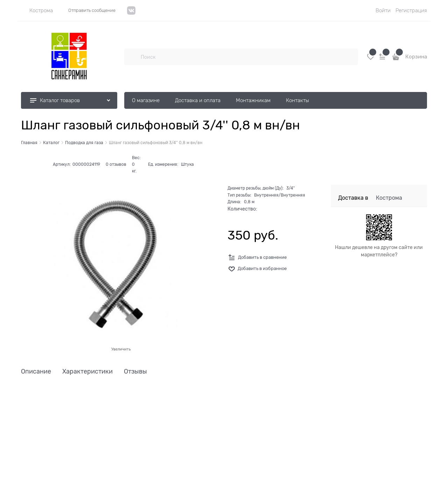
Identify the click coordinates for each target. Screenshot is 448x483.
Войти (383, 10)
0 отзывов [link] (116, 164)
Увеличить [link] (121, 349)
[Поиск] (132, 57)
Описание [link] (36, 372)
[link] (37, 10)
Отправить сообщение (92, 10)
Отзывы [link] (135, 372)
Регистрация (411, 10)
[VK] (131, 13)
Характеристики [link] (87, 372)
